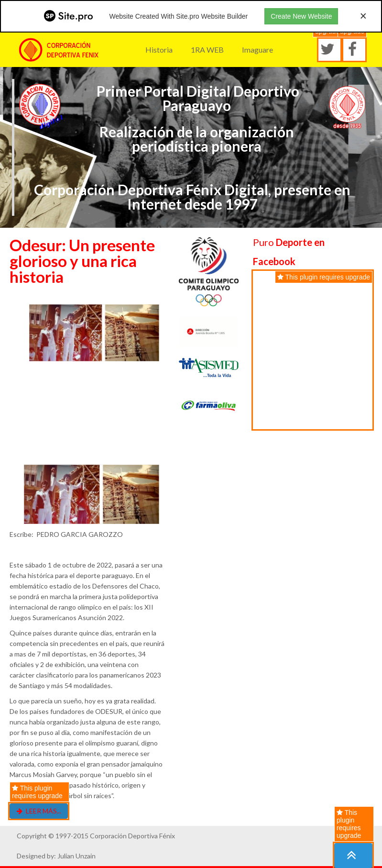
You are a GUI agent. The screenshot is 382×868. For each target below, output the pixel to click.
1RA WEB (207, 50)
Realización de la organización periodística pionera (197, 139)
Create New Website (301, 16)
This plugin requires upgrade (349, 824)
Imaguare (257, 50)
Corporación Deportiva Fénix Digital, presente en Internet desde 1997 (192, 197)
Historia (159, 50)
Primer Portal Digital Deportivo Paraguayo (196, 98)
